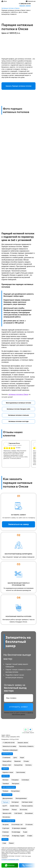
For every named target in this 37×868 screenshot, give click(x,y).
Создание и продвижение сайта (10, 860)
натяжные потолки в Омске (18, 394)
